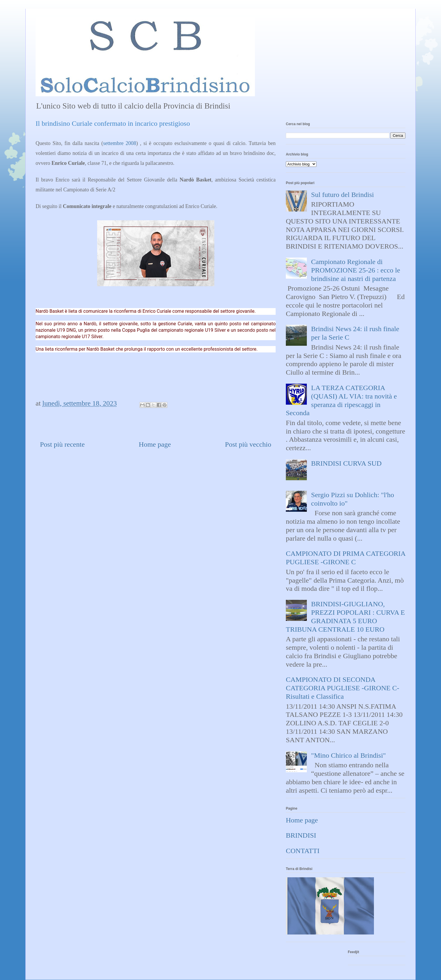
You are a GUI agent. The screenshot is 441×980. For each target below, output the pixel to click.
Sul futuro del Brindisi (343, 195)
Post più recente (62, 444)
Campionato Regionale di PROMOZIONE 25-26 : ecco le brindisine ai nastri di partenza (356, 270)
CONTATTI (303, 851)
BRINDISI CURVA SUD (346, 463)
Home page (155, 444)
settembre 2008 (120, 143)
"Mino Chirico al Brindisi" (349, 755)
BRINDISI (301, 835)
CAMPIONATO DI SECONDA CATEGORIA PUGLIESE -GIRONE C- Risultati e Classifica (343, 688)
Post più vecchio (248, 444)
